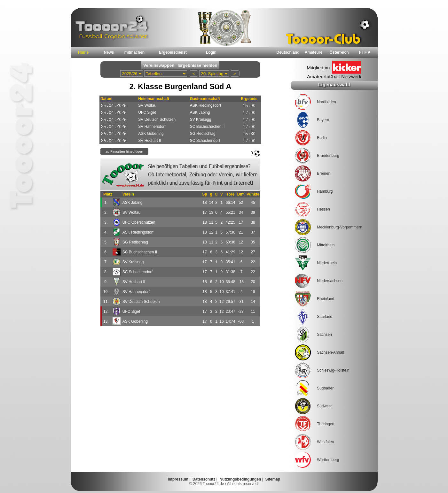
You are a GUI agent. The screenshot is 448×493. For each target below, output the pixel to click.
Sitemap (273, 479)
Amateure (314, 52)
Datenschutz (204, 479)
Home (83, 52)
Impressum (178, 479)
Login (211, 52)
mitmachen (134, 52)
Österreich (339, 52)
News (109, 52)
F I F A (365, 52)
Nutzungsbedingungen (240, 479)
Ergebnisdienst (173, 52)
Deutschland (288, 52)
